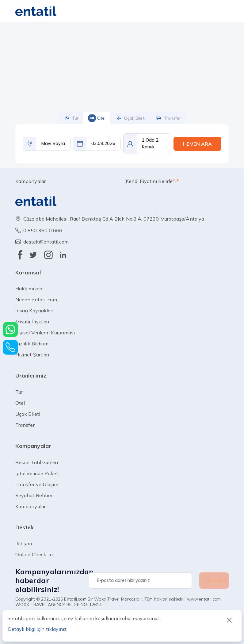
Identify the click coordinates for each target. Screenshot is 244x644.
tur (71, 118)
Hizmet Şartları (32, 355)
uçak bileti (130, 118)
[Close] (229, 620)
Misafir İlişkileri (32, 322)
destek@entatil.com (46, 242)
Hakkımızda (29, 288)
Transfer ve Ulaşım (37, 484)
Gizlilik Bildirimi (32, 344)
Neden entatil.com (36, 300)
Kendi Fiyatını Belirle (154, 181)
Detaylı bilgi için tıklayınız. (38, 629)
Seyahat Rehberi (34, 495)
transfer (168, 118)
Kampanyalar (30, 181)
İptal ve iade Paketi (37, 473)
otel (97, 118)
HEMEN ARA (197, 144)
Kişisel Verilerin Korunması (45, 333)
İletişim (24, 543)
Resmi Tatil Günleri (37, 462)
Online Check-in (34, 554)
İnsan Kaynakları (34, 311)
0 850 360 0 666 (43, 230)
